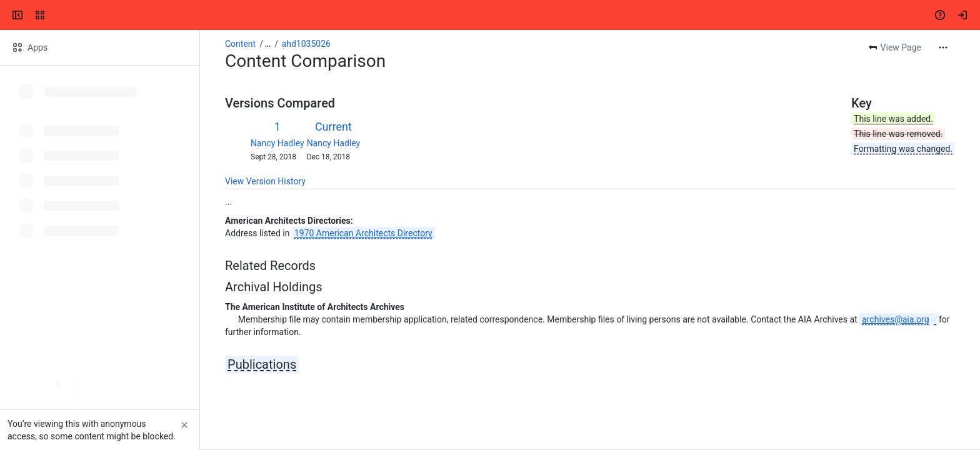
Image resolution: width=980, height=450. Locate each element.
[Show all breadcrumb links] (267, 44)
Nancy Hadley (277, 143)
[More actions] (943, 47)
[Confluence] (57, 15)
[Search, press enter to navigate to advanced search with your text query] (487, 15)
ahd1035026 (306, 44)
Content (240, 44)
